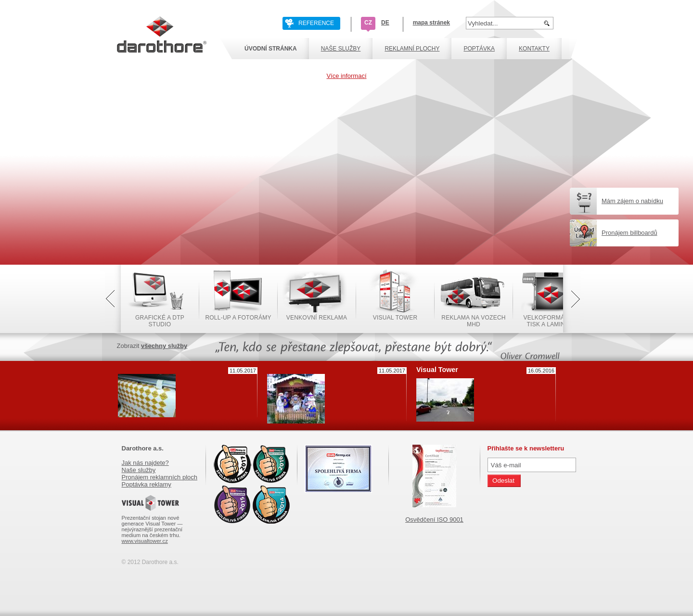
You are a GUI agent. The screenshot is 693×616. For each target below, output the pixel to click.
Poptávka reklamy (147, 484)
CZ (368, 23)
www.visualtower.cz (145, 541)
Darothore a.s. (143, 448)
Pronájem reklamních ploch (160, 477)
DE (385, 23)
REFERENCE (316, 23)
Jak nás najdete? (145, 463)
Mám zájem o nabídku (632, 201)
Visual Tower (437, 370)
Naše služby (139, 470)
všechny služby (164, 346)
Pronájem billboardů (629, 233)
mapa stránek (431, 23)
